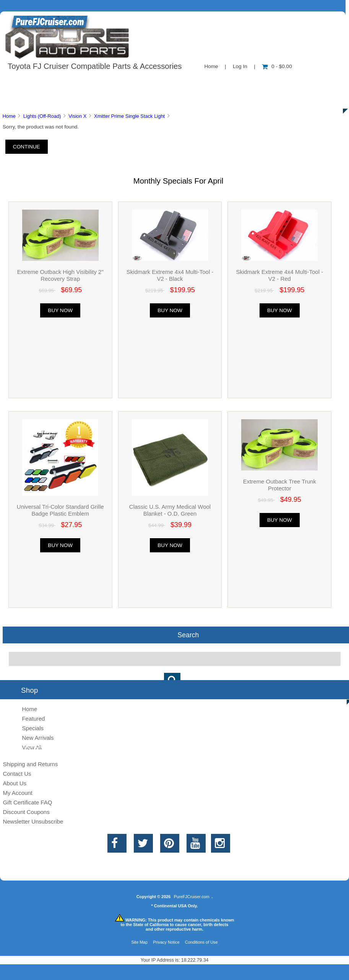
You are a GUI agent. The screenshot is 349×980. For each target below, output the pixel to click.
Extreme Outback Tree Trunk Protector (280, 485)
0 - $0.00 (277, 66)
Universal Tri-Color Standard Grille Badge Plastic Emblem (60, 510)
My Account (17, 793)
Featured (33, 719)
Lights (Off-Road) (42, 116)
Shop (29, 82)
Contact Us (192, 82)
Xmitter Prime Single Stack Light (129, 116)
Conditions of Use (201, 942)
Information (133, 82)
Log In (240, 66)
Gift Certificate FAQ (27, 802)
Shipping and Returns (30, 764)
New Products (255, 82)
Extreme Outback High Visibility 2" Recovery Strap (60, 275)
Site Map (139, 942)
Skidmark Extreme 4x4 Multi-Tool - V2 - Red (279, 275)
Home (211, 66)
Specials (315, 82)
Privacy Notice (166, 942)
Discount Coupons (26, 812)
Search (188, 635)
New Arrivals (38, 738)
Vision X (77, 116)
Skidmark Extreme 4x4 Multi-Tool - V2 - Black (170, 275)
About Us (77, 82)
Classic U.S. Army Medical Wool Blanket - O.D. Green (170, 510)
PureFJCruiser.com (192, 897)
